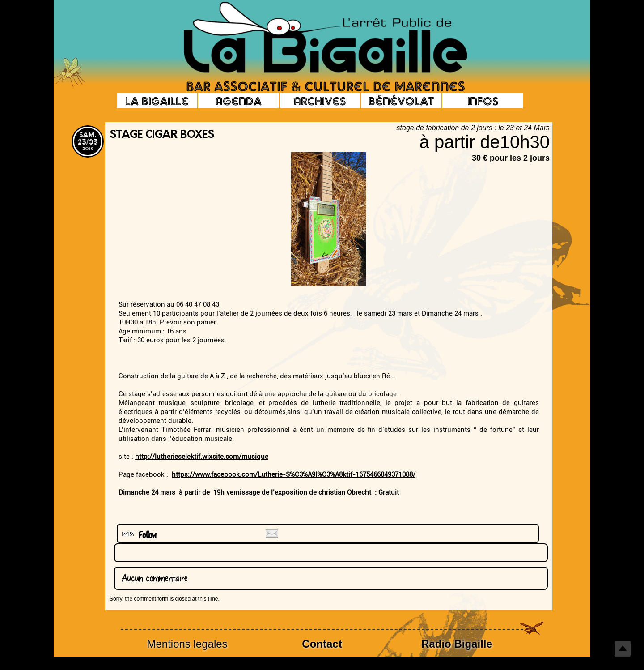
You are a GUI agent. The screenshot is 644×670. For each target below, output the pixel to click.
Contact (322, 644)
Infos (483, 101)
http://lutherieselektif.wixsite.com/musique (202, 457)
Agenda (239, 101)
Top (623, 649)
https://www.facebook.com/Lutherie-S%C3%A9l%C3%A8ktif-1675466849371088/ (294, 474)
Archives (320, 101)
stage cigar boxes (162, 135)
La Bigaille (157, 101)
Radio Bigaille (457, 644)
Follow (138, 535)
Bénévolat (401, 101)
